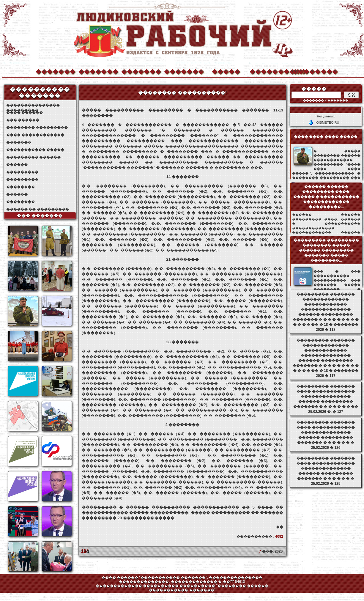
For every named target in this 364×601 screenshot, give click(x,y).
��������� (22, 172)
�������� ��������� (37, 128)
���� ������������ (35, 135)
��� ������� (40, 215)
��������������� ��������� (33, 105)
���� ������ (25, 113)
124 (85, 551)
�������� (312, 71)
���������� (269, 71)
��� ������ (23, 120)
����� (226, 71)
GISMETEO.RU (328, 122)
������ (17, 165)
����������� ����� (35, 150)
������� (55, 71)
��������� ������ (33, 157)
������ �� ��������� (38, 209)
